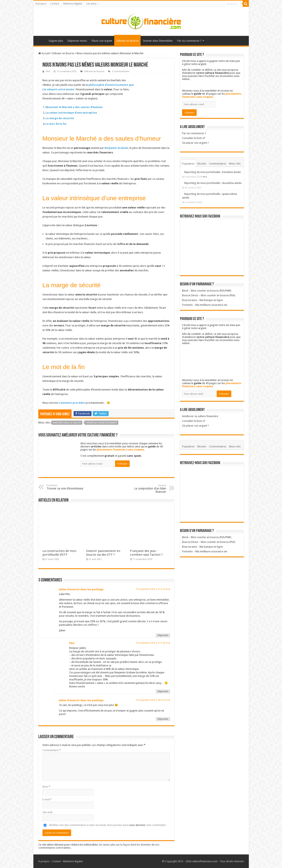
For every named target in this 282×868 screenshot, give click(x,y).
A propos (41, 4)
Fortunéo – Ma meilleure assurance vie (205, 305)
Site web (48, 812)
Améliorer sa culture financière (200, 416)
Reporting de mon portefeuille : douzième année (213, 183)
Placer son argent (102, 41)
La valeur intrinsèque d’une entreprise (71, 113)
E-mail (47, 799)
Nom (46, 787)
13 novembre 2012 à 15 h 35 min (153, 589)
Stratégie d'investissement (102, 423)
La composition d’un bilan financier (145, 489)
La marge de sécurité (60, 118)
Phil (48, 71)
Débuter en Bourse (127, 41)
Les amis (91, 4)
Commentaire (52, 750)
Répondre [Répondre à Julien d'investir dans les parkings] (163, 635)
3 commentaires (121, 71)
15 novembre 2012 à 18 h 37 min (153, 700)
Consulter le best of (194, 138)
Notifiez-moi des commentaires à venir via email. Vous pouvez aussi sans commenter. (104, 825)
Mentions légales (73, 4)
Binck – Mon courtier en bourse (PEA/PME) (207, 291)
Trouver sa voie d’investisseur (68, 487)
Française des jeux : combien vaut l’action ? (146, 553)
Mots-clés (235, 164)
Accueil (41, 40)
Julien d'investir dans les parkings (81, 589)
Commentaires (218, 164)
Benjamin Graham (116, 148)
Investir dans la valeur (67, 423)
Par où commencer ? (189, 41)
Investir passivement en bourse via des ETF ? (103, 553)
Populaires (188, 164)
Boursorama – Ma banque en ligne (202, 300)
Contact (55, 4)
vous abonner (137, 825)
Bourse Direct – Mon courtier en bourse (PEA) (209, 295)
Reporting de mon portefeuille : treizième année (213, 172)
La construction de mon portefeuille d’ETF (59, 553)
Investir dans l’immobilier (158, 41)
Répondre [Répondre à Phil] (163, 691)
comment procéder (72, 403)
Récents (202, 164)
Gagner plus (56, 41)
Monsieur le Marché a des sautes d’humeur (74, 107)
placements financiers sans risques (120, 450)
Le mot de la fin (56, 124)
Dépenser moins (77, 41)
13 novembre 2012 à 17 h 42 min (153, 643)
